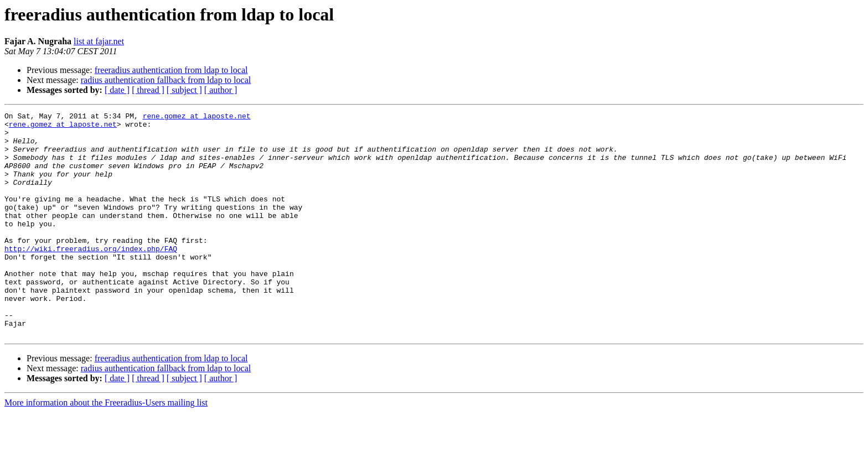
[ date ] (117, 90)
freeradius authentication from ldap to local (171, 70)
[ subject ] (184, 90)
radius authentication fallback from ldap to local (166, 80)
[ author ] (221, 90)
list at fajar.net (99, 41)
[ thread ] (148, 90)
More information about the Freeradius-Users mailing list (106, 447)
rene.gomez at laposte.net (197, 117)
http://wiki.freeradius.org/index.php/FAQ (91, 277)
